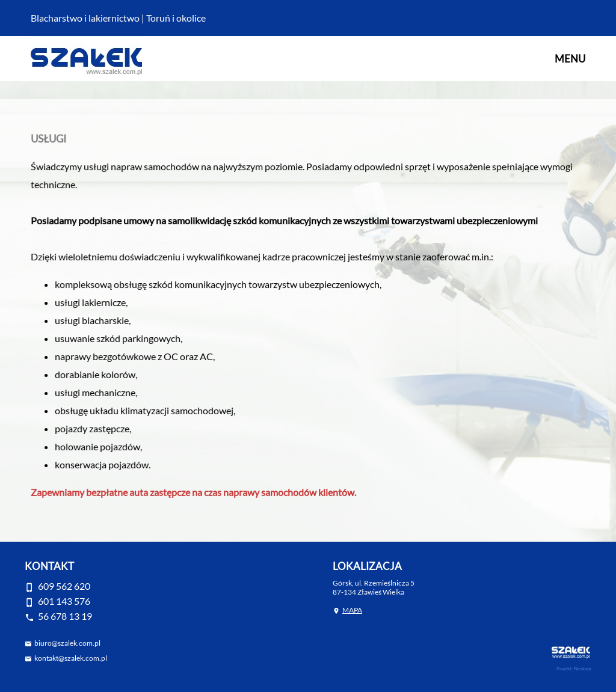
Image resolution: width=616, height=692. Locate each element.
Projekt (564, 669)
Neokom (583, 669)
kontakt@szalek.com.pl (71, 658)
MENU (570, 59)
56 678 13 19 (65, 616)
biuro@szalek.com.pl (67, 643)
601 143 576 (64, 601)
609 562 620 (64, 586)
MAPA (352, 610)
